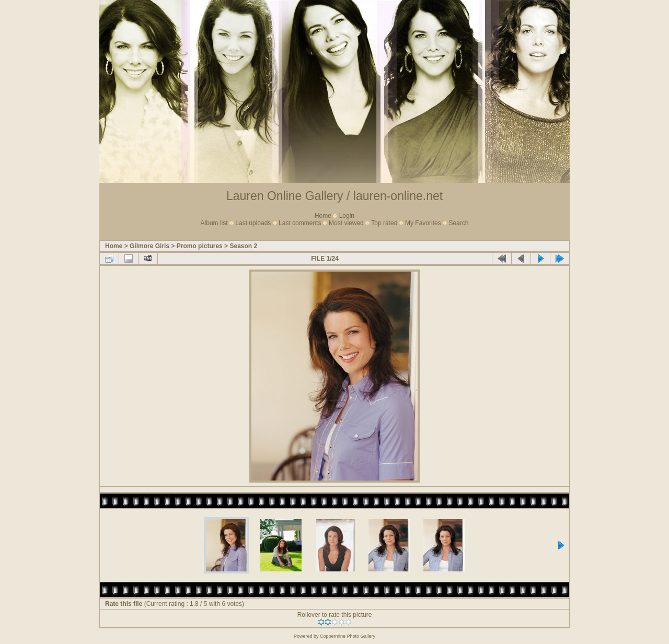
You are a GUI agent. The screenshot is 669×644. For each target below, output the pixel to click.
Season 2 (243, 246)
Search (458, 223)
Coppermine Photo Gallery (348, 636)
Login (347, 216)
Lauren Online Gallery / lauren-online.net (334, 196)
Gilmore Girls (149, 246)
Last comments (300, 223)
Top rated (384, 223)
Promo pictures (200, 246)
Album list (214, 223)
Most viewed (346, 223)
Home (323, 216)
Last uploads (253, 223)
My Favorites (423, 223)
